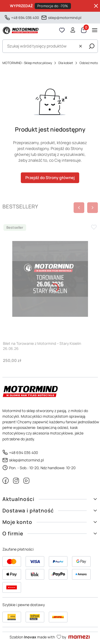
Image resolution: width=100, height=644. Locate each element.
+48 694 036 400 (25, 18)
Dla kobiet (66, 63)
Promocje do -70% (53, 6)
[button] (92, 46)
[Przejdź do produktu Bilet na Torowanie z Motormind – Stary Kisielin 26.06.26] (50, 279)
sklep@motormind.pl (65, 18)
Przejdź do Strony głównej (50, 178)
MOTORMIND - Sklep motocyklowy (27, 63)
